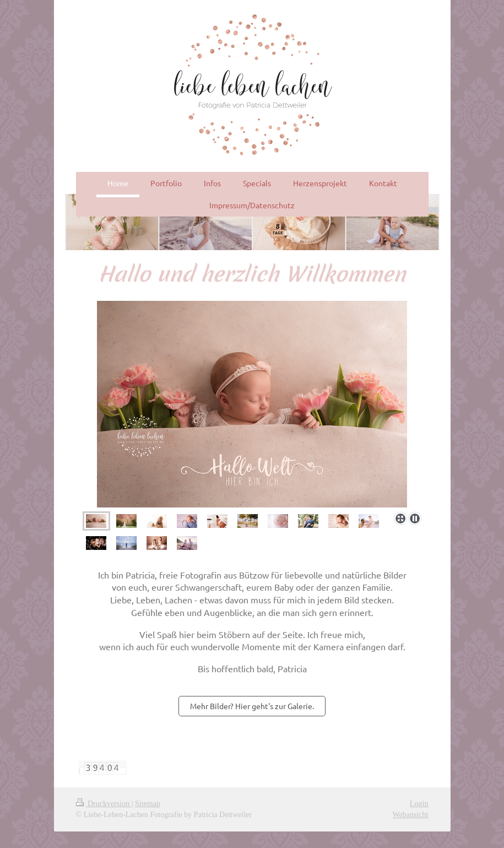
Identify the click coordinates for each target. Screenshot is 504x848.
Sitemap (148, 804)
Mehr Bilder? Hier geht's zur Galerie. (252, 706)
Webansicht (411, 815)
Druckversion (104, 804)
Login (419, 804)
